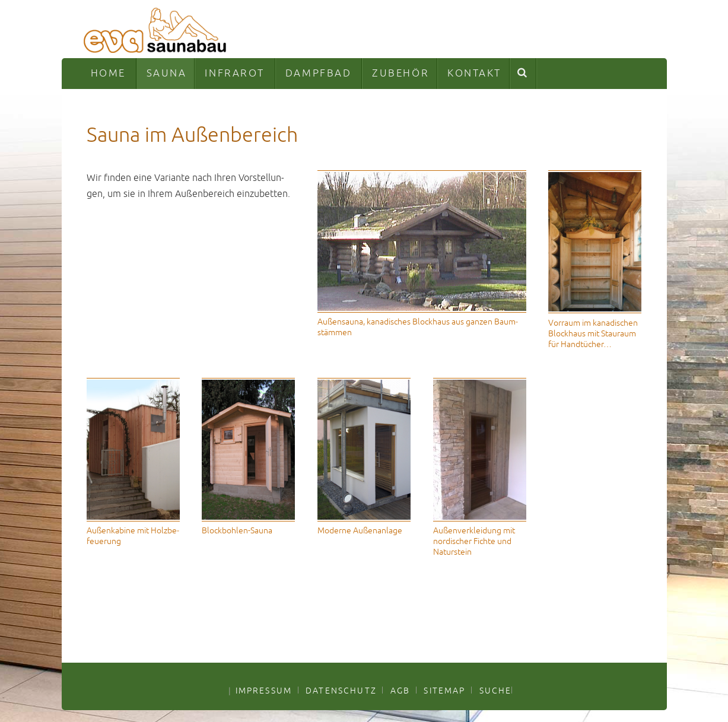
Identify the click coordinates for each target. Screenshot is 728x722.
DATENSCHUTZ (341, 691)
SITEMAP (444, 691)
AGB (400, 691)
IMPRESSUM (264, 691)
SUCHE (496, 691)
